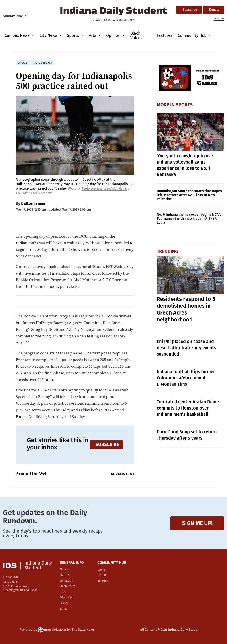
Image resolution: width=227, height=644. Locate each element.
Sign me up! (197, 523)
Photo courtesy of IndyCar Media (104, 189)
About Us (65, 570)
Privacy (64, 603)
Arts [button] (93, 35)
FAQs (63, 592)
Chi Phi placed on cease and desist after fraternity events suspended (186, 348)
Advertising (66, 598)
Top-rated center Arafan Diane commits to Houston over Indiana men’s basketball (188, 408)
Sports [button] (73, 35)
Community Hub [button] (193, 35)
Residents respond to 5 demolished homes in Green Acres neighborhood (186, 309)
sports (23, 63)
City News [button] (49, 35)
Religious (103, 581)
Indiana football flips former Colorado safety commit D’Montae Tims (186, 378)
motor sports (43, 63)
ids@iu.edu (10, 582)
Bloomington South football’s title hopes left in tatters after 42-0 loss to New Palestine (189, 195)
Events (101, 570)
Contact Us (66, 581)
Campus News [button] (18, 35)
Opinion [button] (114, 35)
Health (102, 575)
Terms (63, 609)
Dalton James (33, 203)
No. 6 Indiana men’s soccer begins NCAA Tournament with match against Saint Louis (189, 218)
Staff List (65, 575)
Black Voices (136, 36)
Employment (68, 586)
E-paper (219, 18)
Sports (184, 105)
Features (164, 35)
